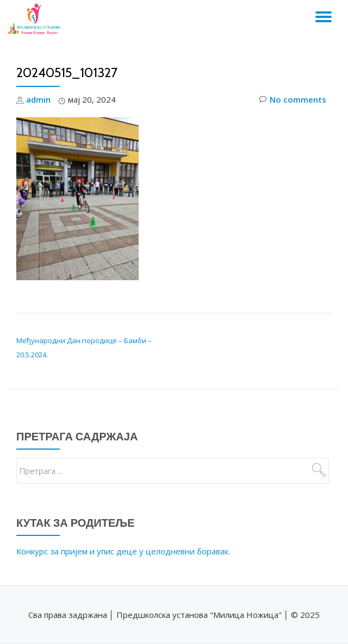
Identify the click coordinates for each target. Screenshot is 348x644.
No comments (293, 100)
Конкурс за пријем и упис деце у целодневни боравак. (123, 551)
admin (38, 99)
